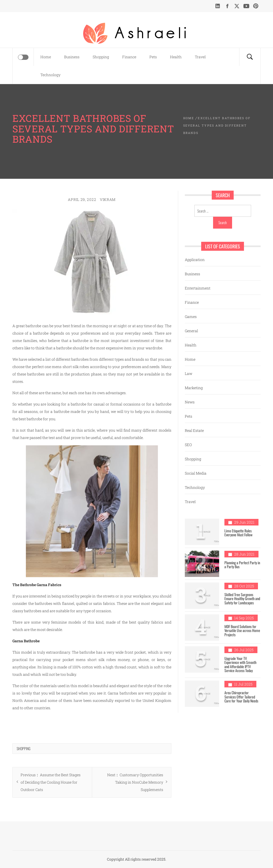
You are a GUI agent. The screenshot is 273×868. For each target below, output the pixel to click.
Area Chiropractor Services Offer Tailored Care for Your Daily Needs (241, 697)
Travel (200, 57)
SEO (188, 445)
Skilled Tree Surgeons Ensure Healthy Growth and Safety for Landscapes (242, 599)
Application (195, 260)
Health (176, 57)
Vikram (108, 199)
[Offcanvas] (23, 57)
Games (191, 317)
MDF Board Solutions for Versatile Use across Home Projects (242, 630)
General (191, 331)
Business (72, 57)
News (190, 402)
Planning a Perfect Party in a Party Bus (242, 565)
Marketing (194, 388)
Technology (50, 75)
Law (189, 373)
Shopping (101, 57)
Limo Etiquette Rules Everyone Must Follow (238, 533)
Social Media (196, 473)
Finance (129, 57)
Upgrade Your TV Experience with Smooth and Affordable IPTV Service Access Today (240, 664)
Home (46, 57)
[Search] (250, 57)
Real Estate (194, 430)
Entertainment (198, 288)
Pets (153, 57)
